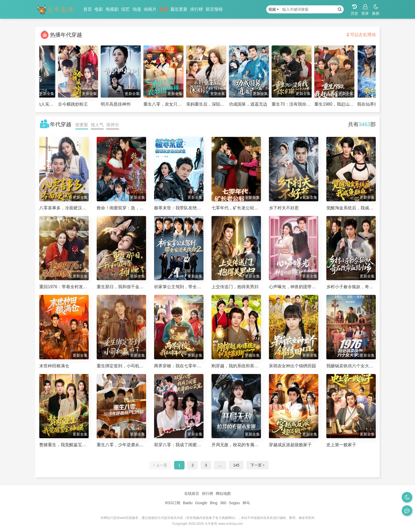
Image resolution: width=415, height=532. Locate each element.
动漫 (137, 9)
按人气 (97, 125)
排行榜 (197, 9)
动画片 (150, 9)
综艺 (126, 9)
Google (201, 503)
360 (223, 503)
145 (236, 465)
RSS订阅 (173, 503)
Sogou (234, 503)
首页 (88, 9)
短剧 (163, 9)
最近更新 (179, 9)
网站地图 (223, 494)
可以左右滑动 (361, 35)
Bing (214, 503)
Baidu (188, 503)
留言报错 (214, 9)
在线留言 (192, 494)
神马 (246, 503)
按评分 (113, 125)
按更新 (82, 125)
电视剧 (112, 9)
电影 (99, 9)
